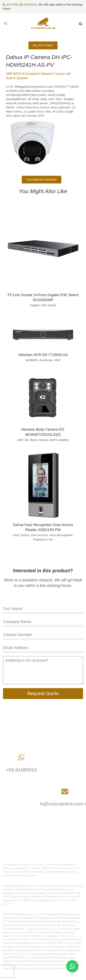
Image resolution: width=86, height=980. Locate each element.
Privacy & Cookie (26, 875)
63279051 (13, 4)
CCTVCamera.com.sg (23, 914)
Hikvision (35, 868)
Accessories (37, 872)
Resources (22, 868)
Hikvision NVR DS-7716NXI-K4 (43, 355)
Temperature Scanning (16, 865)
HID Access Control (42, 865)
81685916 (30, 4)
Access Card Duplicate (61, 893)
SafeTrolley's (64, 918)
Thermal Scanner (62, 868)
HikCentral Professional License (50, 897)
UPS (25, 872)
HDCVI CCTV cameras (51, 965)
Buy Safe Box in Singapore (32, 893)
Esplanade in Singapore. (54, 957)
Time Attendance (55, 872)
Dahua (46, 868)
